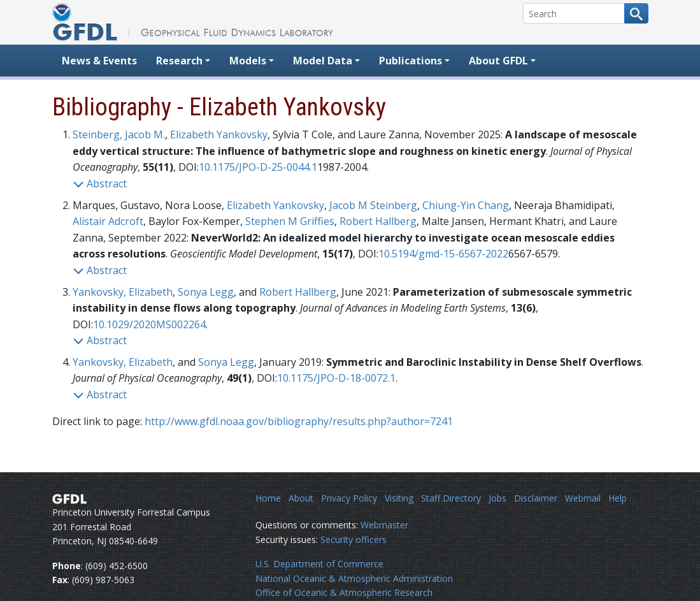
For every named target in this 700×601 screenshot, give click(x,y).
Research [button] (179, 61)
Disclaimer (536, 498)
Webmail (583, 498)
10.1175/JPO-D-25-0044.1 (258, 167)
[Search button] (636, 13)
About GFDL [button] (498, 61)
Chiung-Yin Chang (466, 205)
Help (618, 498)
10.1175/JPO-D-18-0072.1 (336, 378)
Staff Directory (451, 498)
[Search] (574, 13)
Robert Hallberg (378, 221)
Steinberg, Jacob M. (119, 134)
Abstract (100, 184)
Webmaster (384, 525)
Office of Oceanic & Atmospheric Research (344, 592)
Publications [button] (411, 61)
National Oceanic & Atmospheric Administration (354, 578)
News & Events (99, 61)
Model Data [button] (323, 61)
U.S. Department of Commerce (319, 564)
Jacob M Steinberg (373, 205)
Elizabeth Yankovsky (219, 134)
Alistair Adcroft (108, 221)
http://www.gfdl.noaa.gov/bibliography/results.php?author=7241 (299, 421)
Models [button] (248, 61)
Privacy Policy (349, 498)
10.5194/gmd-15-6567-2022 (443, 254)
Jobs (497, 498)
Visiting (399, 498)
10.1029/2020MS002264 (149, 324)
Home (268, 498)
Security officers (354, 539)
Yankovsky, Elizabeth (123, 292)
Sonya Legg (206, 292)
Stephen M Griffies (290, 221)
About (301, 498)
